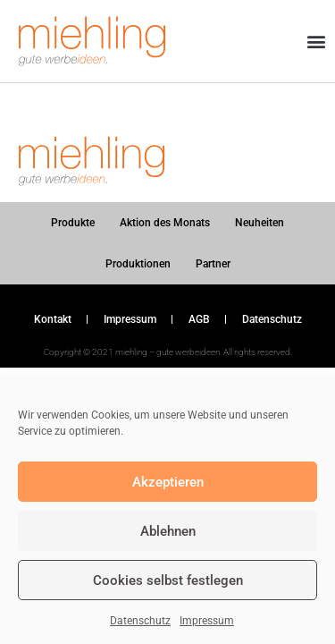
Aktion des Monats (165, 223)
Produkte (73, 223)
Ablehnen (168, 531)
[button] (316, 42)
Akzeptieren (168, 482)
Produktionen (138, 264)
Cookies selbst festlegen (168, 580)
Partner (213, 264)
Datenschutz (140, 621)
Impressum (207, 621)
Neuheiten (260, 223)
